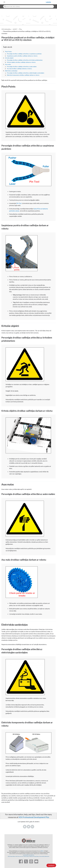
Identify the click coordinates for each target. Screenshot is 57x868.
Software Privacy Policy (34, 856)
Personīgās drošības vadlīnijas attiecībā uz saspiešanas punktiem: (24, 54)
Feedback (51, 865)
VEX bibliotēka (6, 29)
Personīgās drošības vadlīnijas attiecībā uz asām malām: (22, 67)
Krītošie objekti (9, 58)
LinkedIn (32, 827)
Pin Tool (19, 203)
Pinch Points (8, 52)
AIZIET (15, 29)
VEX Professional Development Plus (34, 817)
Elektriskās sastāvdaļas (11, 71)
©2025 (42, 851)
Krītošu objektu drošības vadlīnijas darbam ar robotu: (21, 62)
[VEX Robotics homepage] (26, 2)
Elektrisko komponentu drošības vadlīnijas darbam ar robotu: (23, 75)
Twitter (29, 827)
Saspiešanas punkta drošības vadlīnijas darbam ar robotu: (22, 56)
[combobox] (28, 7)
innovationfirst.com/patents (28, 855)
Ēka (21, 29)
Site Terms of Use (19, 856)
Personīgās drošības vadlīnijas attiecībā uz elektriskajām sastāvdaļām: (26, 73)
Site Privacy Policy (11, 856)
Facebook (25, 827)
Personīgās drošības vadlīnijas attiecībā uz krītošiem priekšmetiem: (25, 60)
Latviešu (48, 2)
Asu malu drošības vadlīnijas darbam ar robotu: (19, 69)
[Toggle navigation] (4, 2)
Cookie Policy (26, 856)
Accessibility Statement (44, 856)
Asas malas (8, 64)
